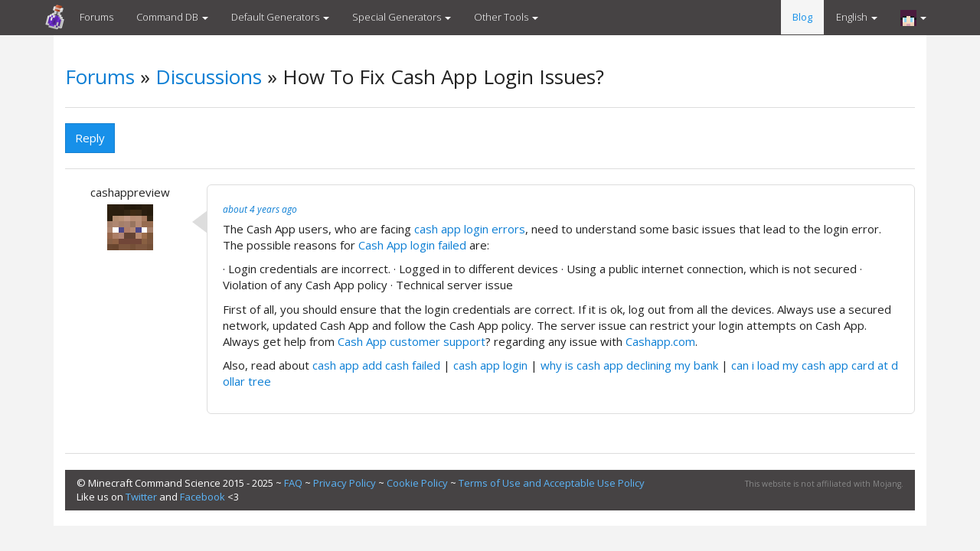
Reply (90, 138)
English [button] (857, 17)
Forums (96, 17)
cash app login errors (470, 229)
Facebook (203, 497)
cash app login (492, 365)
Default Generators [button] (280, 17)
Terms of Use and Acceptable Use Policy (552, 483)
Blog (802, 17)
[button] (913, 18)
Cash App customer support (412, 341)
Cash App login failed (414, 245)
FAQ (293, 483)
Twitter (141, 497)
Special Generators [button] (402, 17)
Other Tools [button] (506, 17)
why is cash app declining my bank (629, 365)
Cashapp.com (660, 341)
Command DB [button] (172, 17)
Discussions (209, 77)
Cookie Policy (417, 483)
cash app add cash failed (376, 365)
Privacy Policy (345, 483)
